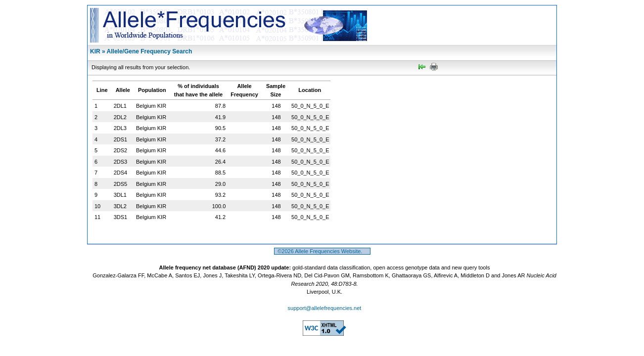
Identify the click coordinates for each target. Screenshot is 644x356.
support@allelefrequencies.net (325, 308)
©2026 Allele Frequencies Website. (322, 251)
